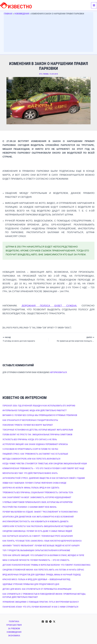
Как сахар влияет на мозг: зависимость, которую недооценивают (37, 497)
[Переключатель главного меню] (94, 5)
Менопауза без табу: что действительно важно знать (30, 473)
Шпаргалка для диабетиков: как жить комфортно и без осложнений (38, 516)
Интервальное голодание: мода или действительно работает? (35, 410)
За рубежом (14, 628)
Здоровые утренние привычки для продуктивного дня (31, 584)
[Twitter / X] (54, 621)
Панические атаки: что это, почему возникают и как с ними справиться (40, 607)
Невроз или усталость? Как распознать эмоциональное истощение (38, 526)
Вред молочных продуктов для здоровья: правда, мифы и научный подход (42, 574)
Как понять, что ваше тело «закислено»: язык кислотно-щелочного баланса (42, 541)
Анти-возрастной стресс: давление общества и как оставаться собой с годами (44, 478)
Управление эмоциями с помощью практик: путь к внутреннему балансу (41, 602)
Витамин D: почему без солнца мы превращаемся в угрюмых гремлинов (40, 415)
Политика (14, 621)
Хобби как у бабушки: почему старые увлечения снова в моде (34, 483)
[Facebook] (43, 621)
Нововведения (14, 632)
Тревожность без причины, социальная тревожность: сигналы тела (38, 492)
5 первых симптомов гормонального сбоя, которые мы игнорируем (38, 502)
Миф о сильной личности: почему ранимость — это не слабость (36, 560)
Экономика (14, 635)
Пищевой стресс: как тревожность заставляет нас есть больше (35, 454)
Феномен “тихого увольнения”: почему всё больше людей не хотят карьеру (41, 545)
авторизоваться (58, 372)
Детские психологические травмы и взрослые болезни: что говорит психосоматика (46, 565)
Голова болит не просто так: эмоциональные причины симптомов (37, 434)
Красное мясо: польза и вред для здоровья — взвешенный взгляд (36, 579)
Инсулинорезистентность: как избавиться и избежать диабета (35, 521)
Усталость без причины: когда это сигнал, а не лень (30, 439)
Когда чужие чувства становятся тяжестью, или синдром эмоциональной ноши (45, 463)
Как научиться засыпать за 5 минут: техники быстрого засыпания (38, 536)
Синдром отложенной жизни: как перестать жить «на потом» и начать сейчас (43, 570)
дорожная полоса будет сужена (49, 306)
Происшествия (14, 625)
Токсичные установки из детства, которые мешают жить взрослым (38, 430)
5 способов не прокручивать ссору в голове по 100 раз (30, 449)
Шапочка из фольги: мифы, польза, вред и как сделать (31, 488)
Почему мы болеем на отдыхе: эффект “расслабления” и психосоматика (40, 512)
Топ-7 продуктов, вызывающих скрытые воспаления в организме (36, 550)
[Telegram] (50, 621)
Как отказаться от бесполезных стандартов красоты (30, 420)
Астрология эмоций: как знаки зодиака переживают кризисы (35, 444)
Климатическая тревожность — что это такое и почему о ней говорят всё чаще (43, 468)
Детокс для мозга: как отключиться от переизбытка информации (37, 589)
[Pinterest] (47, 621)
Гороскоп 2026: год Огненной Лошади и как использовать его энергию (39, 405)
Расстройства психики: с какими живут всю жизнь (29, 507)
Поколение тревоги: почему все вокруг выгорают (28, 425)
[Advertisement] (48, 34)
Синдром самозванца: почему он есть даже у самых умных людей (37, 531)
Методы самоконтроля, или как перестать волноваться (31, 458)
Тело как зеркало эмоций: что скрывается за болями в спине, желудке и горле (43, 555)
